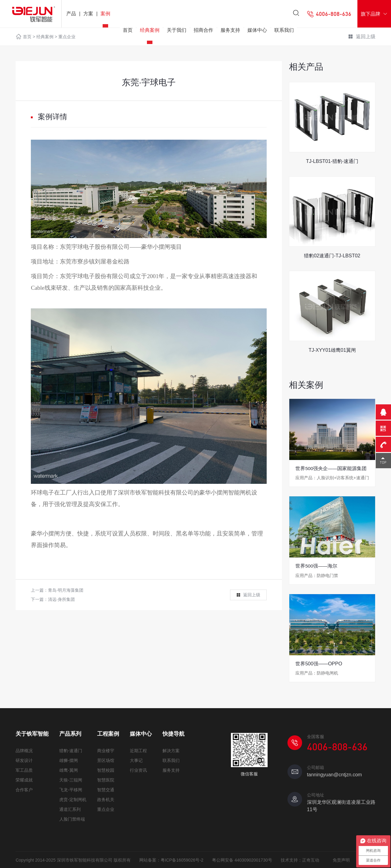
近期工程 (138, 750)
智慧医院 (106, 780)
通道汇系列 (70, 809)
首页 (128, 31)
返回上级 (248, 595)
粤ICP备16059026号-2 (182, 860)
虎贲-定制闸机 (73, 799)
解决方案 (171, 750)
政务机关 (106, 799)
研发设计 (24, 760)
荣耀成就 (24, 780)
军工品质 (24, 770)
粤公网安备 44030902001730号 (242, 860)
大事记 (136, 760)
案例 (105, 14)
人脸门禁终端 (72, 819)
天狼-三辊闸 (71, 780)
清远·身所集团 (61, 599)
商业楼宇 (106, 750)
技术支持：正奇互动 (300, 860)
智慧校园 (106, 770)
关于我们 (177, 31)
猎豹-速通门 (71, 750)
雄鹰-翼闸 (69, 770)
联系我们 (284, 31)
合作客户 (24, 789)
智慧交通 (106, 789)
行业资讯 (138, 770)
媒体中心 (257, 31)
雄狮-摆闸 (69, 760)
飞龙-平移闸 (71, 789)
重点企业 (106, 809)
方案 (88, 14)
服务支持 (230, 31)
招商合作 (203, 31)
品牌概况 (24, 750)
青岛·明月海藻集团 (66, 590)
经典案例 (150, 31)
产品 (71, 14)
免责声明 (341, 860)
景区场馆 (106, 760)
